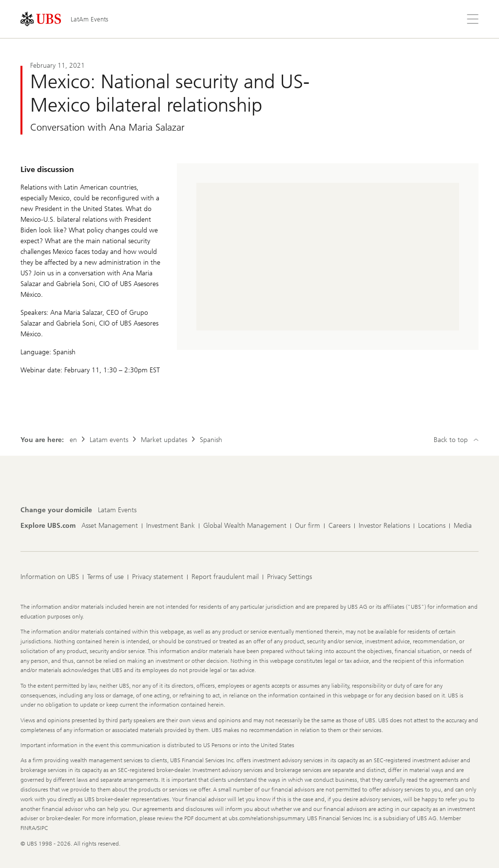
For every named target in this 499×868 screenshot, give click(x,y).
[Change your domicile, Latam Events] (117, 510)
